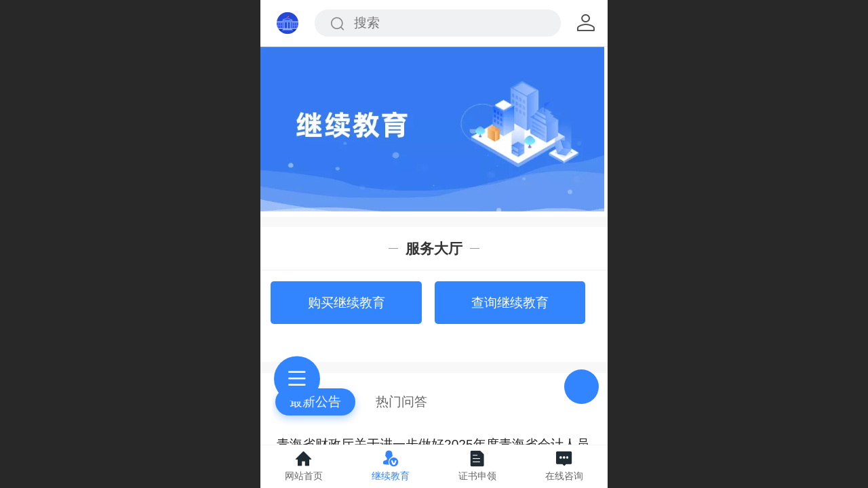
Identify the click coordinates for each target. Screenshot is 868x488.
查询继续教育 (510, 303)
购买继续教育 (347, 303)
